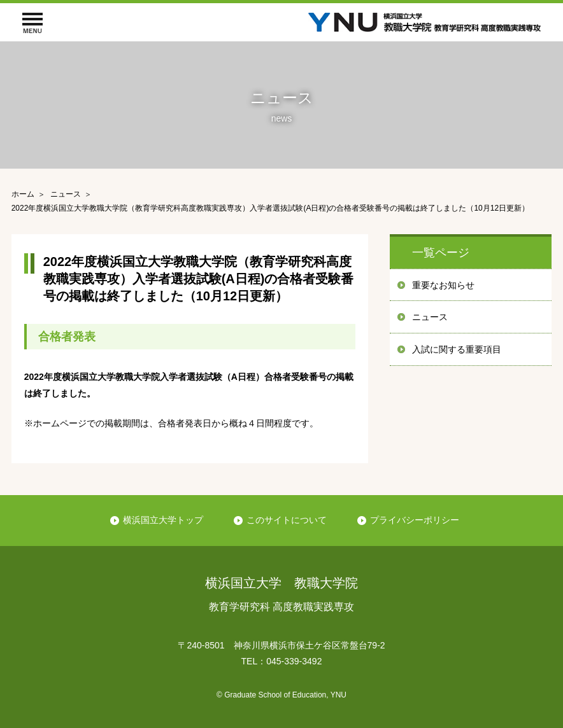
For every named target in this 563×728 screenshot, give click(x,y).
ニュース (430, 317)
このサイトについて (287, 520)
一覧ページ (441, 253)
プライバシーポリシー (415, 520)
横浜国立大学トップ (163, 520)
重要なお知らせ (443, 285)
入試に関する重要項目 (457, 349)
